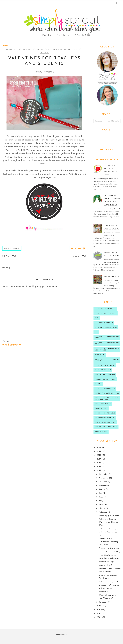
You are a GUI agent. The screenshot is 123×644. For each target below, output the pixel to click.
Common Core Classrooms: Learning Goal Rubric (108, 542)
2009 (100, 617)
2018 (99, 455)
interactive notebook (105, 379)
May (101, 501)
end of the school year (106, 427)
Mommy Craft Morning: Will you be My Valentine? (110, 589)
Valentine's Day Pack (109, 582)
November (104, 478)
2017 (99, 459)
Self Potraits (111, 276)
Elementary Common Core (107, 393)
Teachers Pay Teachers (105, 309)
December (104, 474)
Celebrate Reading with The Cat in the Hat (108, 532)
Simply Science (101, 408)
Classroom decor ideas (106, 313)
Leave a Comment (12, 248)
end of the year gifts (105, 375)
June (101, 497)
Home (5, 46)
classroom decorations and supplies (107, 349)
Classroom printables (105, 389)
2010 (99, 614)
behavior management (105, 418)
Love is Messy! (105, 565)
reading (98, 384)
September (104, 486)
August (102, 489)
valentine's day (53, 49)
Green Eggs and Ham (109, 516)
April (101, 505)
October (103, 482)
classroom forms (103, 370)
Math (97, 318)
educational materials (105, 422)
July (101, 493)
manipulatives (101, 432)
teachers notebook (104, 323)
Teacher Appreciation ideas (107, 343)
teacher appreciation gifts (107, 337)
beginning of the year (105, 413)
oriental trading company (107, 360)
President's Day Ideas (109, 548)
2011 (99, 610)
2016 (99, 463)
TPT (96, 332)
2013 (99, 470)
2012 (99, 606)
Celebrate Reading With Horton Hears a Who (109, 522)
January (103, 602)
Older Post (80, 256)
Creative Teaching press (106, 327)
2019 (99, 451)
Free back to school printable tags (107, 399)
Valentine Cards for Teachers (24, 49)
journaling (100, 355)
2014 (99, 467)
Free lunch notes (103, 404)
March (102, 508)
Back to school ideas (105, 365)
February (103, 512)
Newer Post (9, 256)
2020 (100, 448)
